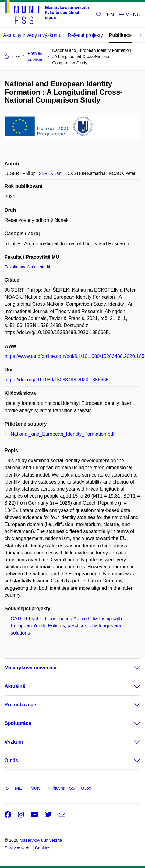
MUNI (36, 788)
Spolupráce (18, 723)
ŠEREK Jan (50, 173)
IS (7, 788)
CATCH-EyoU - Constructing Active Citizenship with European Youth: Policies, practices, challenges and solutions (67, 626)
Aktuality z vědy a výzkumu (32, 35)
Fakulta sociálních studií (27, 267)
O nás (11, 760)
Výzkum (14, 742)
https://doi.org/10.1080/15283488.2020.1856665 (57, 380)
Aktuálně (15, 686)
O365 (86, 788)
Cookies (43, 848)
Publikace (120, 35)
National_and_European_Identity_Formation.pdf (63, 434)
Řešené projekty (85, 35)
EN (111, 14)
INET (19, 788)
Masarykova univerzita (31, 668)
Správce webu (18, 848)
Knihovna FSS (61, 788)
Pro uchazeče (20, 705)
